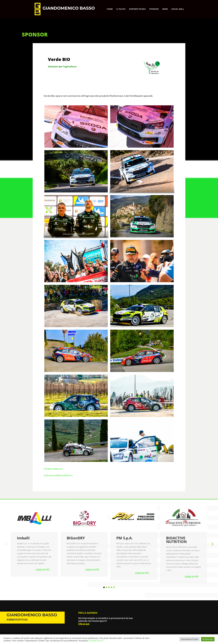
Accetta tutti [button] (208, 639)
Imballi (23, 538)
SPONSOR (154, 9)
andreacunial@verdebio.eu (58, 475)
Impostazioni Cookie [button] (189, 639)
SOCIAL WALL (178, 9)
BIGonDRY (76, 538)
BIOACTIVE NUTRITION (176, 540)
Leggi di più (43, 570)
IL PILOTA (121, 9)
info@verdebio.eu (53, 469)
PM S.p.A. (125, 538)
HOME (110, 9)
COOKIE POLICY (96, 641)
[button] (212, 544)
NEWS (165, 9)
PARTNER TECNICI (137, 9)
